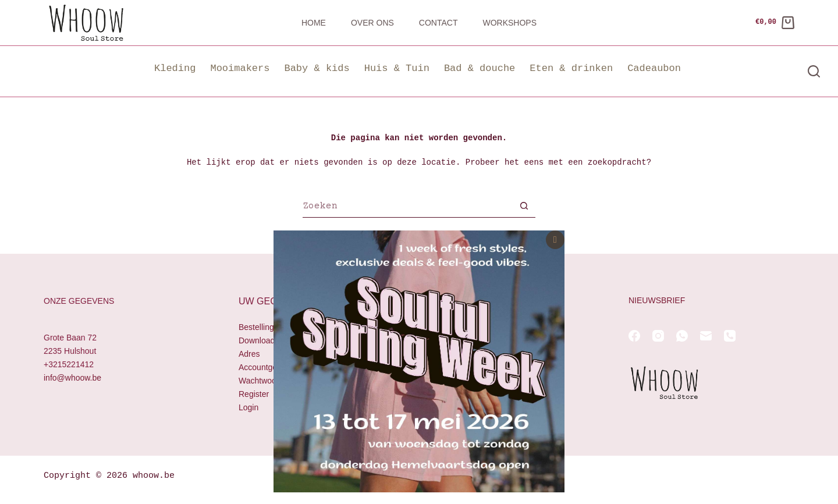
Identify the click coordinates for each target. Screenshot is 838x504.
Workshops (509, 23)
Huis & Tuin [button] (397, 68)
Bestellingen (261, 327)
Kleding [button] (175, 68)
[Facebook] (634, 336)
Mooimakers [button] (240, 68)
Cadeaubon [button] (654, 68)
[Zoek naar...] (407, 207)
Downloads (259, 340)
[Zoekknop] (524, 207)
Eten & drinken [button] (571, 68)
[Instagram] (658, 336)
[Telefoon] (730, 336)
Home (314, 23)
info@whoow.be (72, 378)
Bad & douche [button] (480, 68)
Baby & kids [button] (317, 68)
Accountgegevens (271, 367)
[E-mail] (706, 336)
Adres (249, 354)
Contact (438, 23)
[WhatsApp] (682, 336)
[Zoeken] (814, 71)
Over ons (372, 23)
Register (254, 395)
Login (248, 408)
